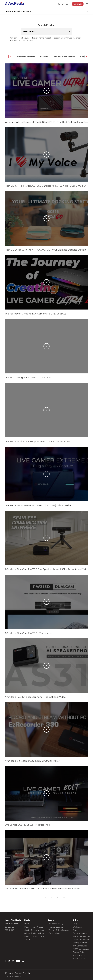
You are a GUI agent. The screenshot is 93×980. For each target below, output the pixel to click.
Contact (78, 4)
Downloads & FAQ (55, 924)
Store (75, 930)
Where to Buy (54, 933)
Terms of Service (80, 955)
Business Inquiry (80, 933)
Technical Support (55, 927)
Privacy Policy (79, 952)
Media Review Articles (34, 927)
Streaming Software (26, 57)
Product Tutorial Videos (34, 936)
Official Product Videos (34, 933)
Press (27, 924)
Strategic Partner (80, 943)
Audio (82, 57)
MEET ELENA (79, 958)
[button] (86, 57)
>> (64, 897)
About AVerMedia (12, 924)
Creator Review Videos (34, 930)
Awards (27, 940)
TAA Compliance (80, 946)
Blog (75, 924)
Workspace (78, 927)
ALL (11, 57)
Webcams (44, 57)
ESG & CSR (9, 930)
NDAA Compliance (81, 949)
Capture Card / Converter (64, 57)
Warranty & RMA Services (58, 930)
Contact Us (9, 927)
